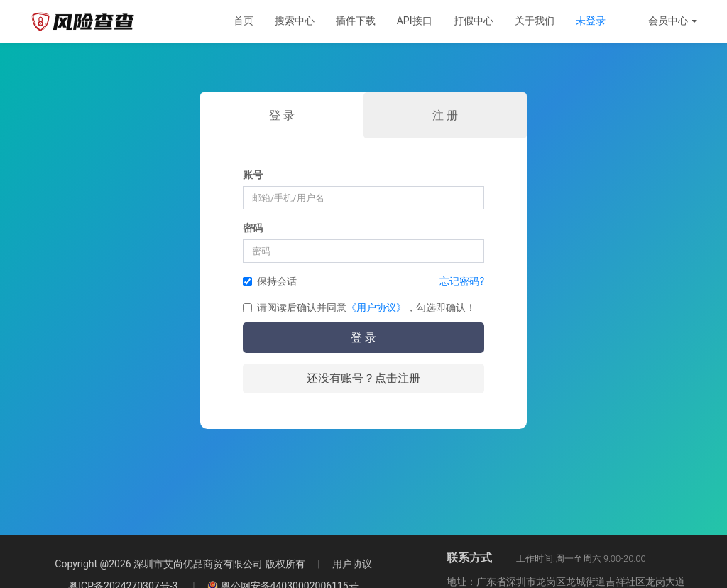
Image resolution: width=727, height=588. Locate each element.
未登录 (591, 21)
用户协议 (339, 564)
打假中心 (474, 21)
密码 (253, 228)
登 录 (282, 115)
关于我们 (535, 21)
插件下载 (356, 21)
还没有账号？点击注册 (363, 378)
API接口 (415, 21)
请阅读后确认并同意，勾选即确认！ (359, 307)
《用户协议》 (376, 307)
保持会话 (270, 281)
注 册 (445, 115)
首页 (244, 21)
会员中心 (673, 21)
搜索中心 (295, 21)
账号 (253, 175)
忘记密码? (462, 281)
